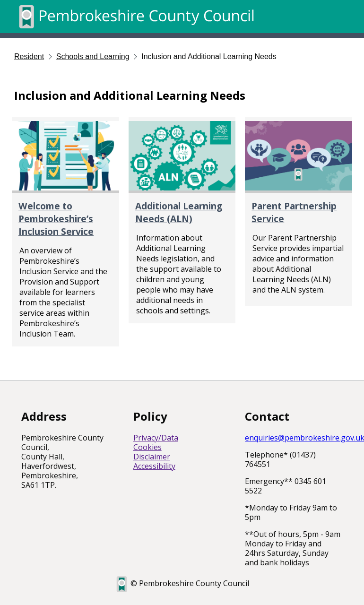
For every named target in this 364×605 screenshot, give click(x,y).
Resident (29, 56)
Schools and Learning (93, 56)
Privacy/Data (156, 438)
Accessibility (154, 466)
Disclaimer (152, 457)
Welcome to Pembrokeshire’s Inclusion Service (56, 219)
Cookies (147, 447)
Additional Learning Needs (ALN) (179, 212)
